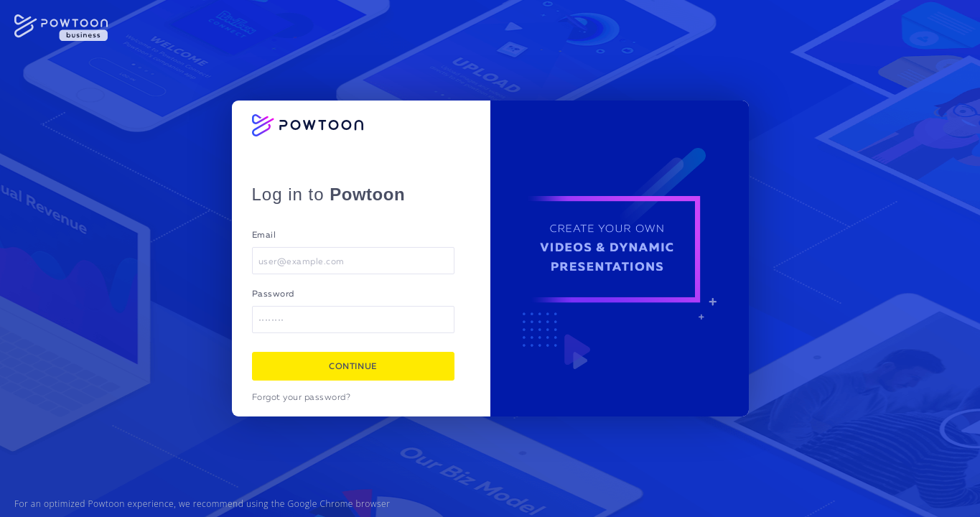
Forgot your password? (302, 398)
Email (264, 236)
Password (273, 294)
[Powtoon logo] (308, 125)
